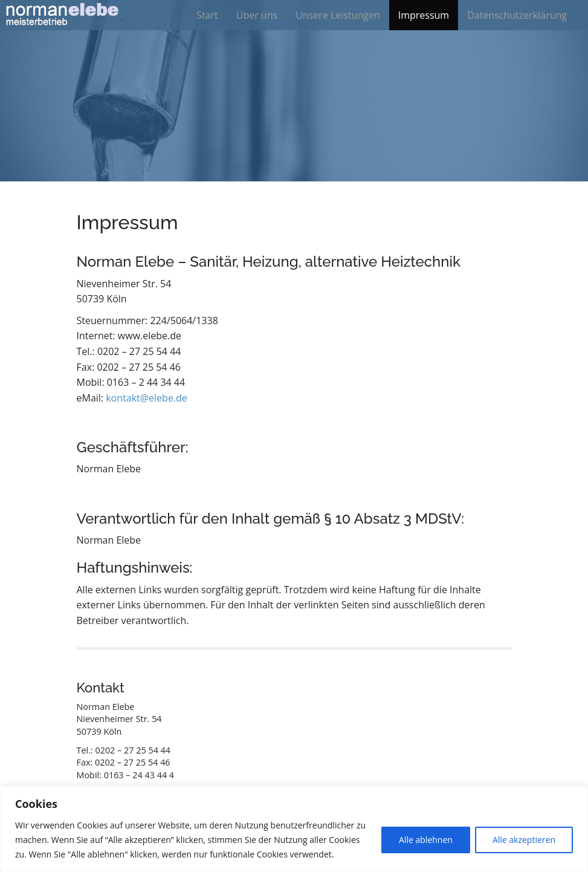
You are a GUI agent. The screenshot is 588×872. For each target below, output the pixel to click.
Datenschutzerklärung (517, 15)
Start (207, 15)
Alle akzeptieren (524, 840)
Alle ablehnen (426, 840)
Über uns (257, 15)
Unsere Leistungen (338, 15)
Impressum (424, 15)
